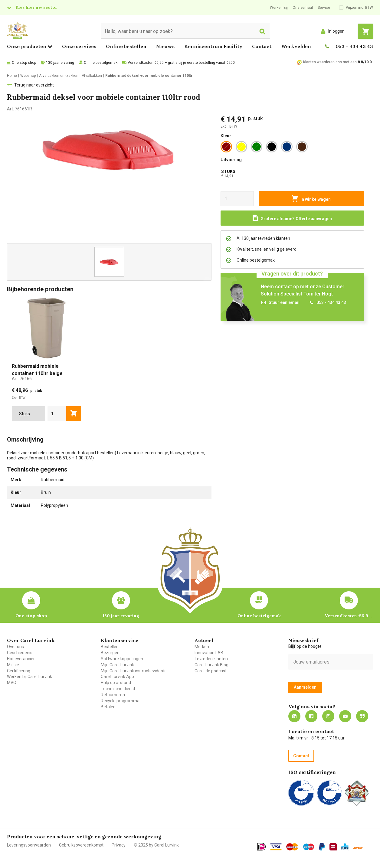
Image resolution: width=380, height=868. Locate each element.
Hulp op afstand (116, 683)
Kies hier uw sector (36, 7)
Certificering (19, 671)
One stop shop (24, 63)
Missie (13, 665)
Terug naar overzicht (34, 85)
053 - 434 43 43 (354, 46)
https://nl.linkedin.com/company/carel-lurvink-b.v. (294, 716)
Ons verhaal (303, 8)
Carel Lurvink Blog (211, 665)
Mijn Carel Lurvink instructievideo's (133, 671)
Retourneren (113, 695)
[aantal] (57, 414)
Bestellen (110, 647)
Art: (22, 379)
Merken (202, 647)
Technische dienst (118, 689)
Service (324, 8)
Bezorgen (110, 653)
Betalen (108, 707)
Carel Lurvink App (117, 677)
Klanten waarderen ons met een (330, 62)
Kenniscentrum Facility (213, 46)
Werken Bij (279, 8)
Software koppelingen (122, 659)
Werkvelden (296, 46)
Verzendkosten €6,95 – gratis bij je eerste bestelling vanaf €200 (181, 63)
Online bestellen (126, 46)
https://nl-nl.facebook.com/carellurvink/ (311, 716)
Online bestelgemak (101, 63)
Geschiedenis (20, 653)
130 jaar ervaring (60, 63)
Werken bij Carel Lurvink (29, 677)
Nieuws (165, 46)
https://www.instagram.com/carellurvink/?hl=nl (328, 716)
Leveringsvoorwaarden (29, 845)
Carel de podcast (211, 671)
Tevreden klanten (211, 659)
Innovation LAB (209, 653)
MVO (12, 683)
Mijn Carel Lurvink (117, 665)
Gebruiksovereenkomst (81, 845)
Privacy (119, 845)
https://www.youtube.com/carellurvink (345, 716)
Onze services (79, 46)
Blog (362, 716)
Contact (262, 46)
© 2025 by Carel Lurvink (156, 845)
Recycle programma (120, 701)
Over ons (15, 647)
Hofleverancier (21, 659)
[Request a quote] (292, 218)
